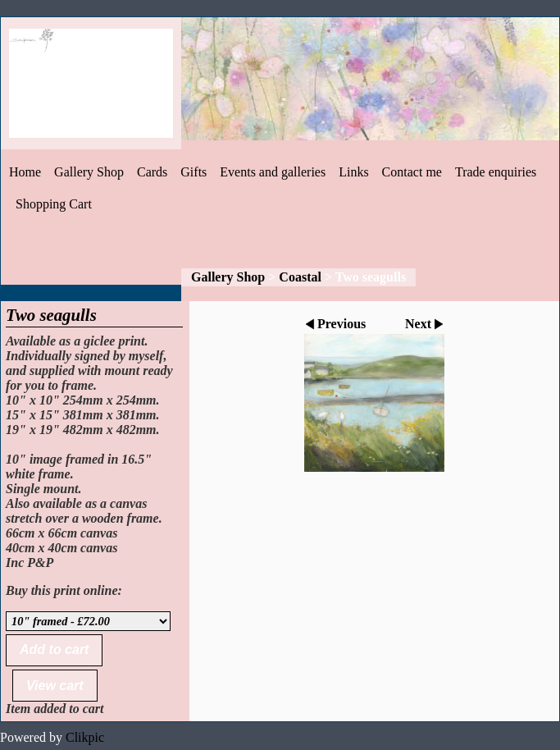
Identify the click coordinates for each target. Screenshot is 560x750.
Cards (152, 172)
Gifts (193, 172)
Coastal (300, 277)
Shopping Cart (54, 204)
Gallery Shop (89, 172)
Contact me (412, 172)
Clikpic (85, 737)
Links (353, 172)
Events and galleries (273, 172)
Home (25, 172)
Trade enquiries (496, 172)
